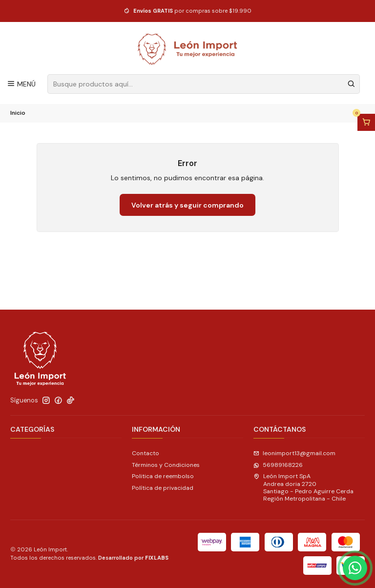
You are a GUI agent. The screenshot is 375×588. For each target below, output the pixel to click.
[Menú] (21, 84)
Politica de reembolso (163, 476)
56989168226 (278, 465)
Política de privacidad (163, 488)
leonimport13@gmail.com (294, 453)
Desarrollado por (133, 558)
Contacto (146, 453)
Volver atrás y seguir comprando (187, 205)
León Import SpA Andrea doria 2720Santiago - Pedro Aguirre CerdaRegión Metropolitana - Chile (303, 487)
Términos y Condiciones (166, 465)
